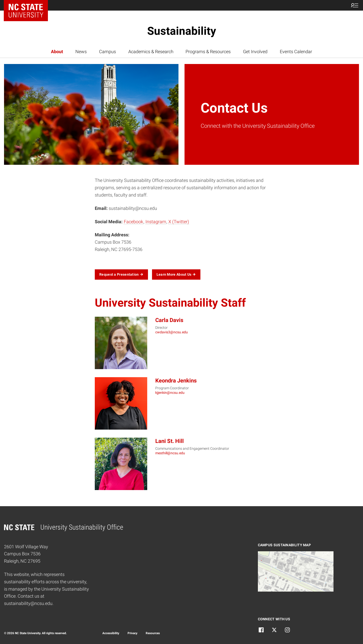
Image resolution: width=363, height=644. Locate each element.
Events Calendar (296, 52)
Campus (108, 52)
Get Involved (255, 52)
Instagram (156, 222)
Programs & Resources (208, 52)
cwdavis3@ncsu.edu (172, 332)
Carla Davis (169, 320)
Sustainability (182, 31)
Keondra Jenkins (176, 381)
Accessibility (111, 633)
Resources (153, 633)
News (81, 52)
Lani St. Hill (170, 441)
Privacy (132, 633)
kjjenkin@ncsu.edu (170, 393)
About (57, 52)
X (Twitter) (179, 222)
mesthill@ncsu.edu (170, 453)
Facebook (133, 222)
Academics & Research (151, 52)
